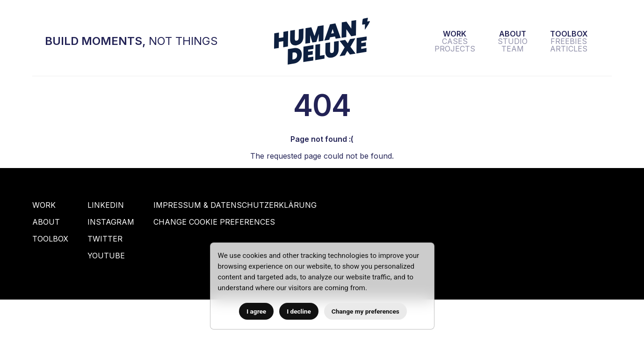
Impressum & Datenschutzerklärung (235, 205)
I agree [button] (256, 311)
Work (44, 205)
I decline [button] (299, 311)
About (46, 222)
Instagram (111, 222)
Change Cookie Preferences (214, 222)
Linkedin (106, 205)
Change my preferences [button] (365, 311)
